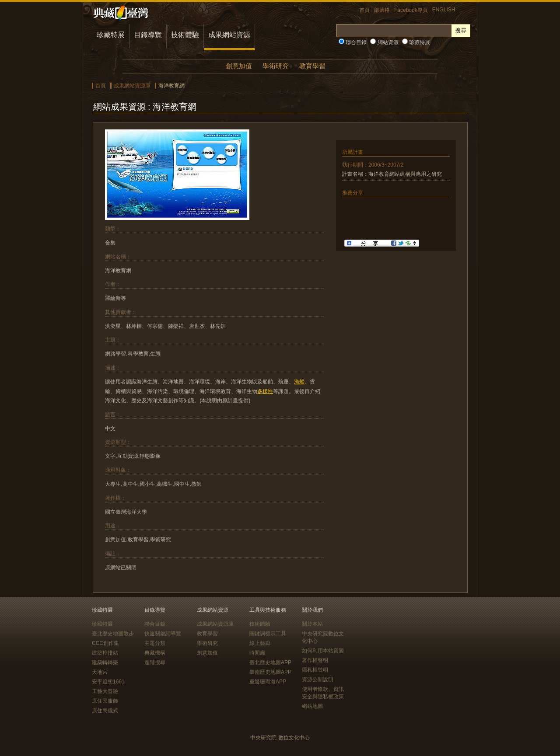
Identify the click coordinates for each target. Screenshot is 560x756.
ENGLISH (444, 10)
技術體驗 (185, 35)
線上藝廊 (260, 643)
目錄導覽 (148, 35)
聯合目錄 (353, 42)
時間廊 (257, 653)
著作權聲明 (315, 660)
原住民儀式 (105, 711)
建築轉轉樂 (105, 662)
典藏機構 (155, 653)
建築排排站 (105, 653)
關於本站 (312, 624)
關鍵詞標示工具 (268, 634)
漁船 (299, 382)
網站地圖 (312, 706)
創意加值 (239, 66)
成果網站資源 (229, 35)
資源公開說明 (318, 679)
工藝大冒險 (105, 691)
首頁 (364, 10)
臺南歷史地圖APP (270, 672)
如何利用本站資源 (323, 651)
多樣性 (265, 391)
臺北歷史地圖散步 (113, 634)
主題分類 (155, 643)
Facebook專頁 (411, 10)
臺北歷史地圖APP (270, 662)
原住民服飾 (105, 701)
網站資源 (384, 42)
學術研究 (276, 66)
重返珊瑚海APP (268, 682)
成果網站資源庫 (132, 86)
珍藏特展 (111, 35)
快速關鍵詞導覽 (163, 634)
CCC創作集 (105, 643)
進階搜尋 (155, 662)
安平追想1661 (108, 682)
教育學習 (312, 66)
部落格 (382, 10)
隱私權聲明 (315, 670)
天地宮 (100, 672)
